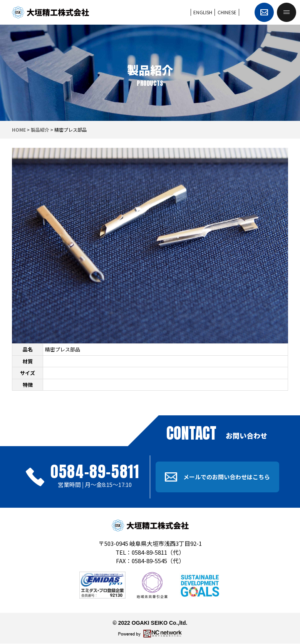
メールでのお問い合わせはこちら (217, 477)
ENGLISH (203, 12)
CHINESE (227, 12)
